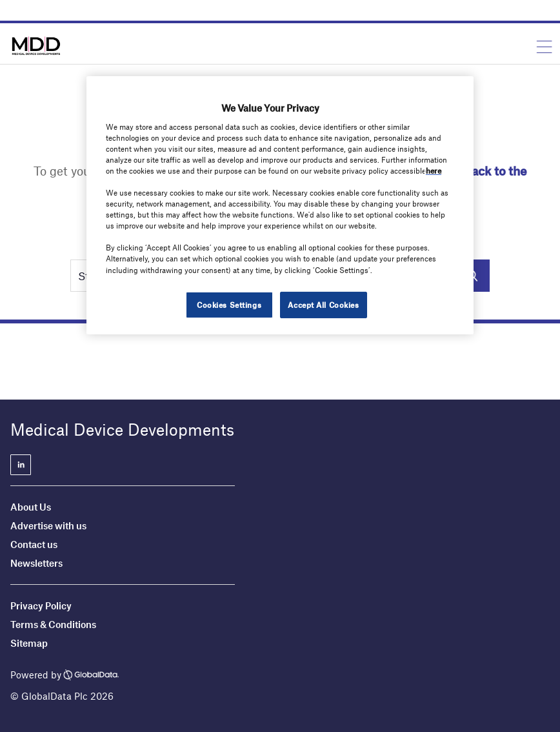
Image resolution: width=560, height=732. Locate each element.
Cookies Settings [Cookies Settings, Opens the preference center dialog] (229, 305)
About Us (31, 507)
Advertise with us (48, 525)
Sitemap (29, 643)
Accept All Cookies (323, 305)
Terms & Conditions (53, 624)
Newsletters (36, 563)
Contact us (34, 544)
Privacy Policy (41, 605)
